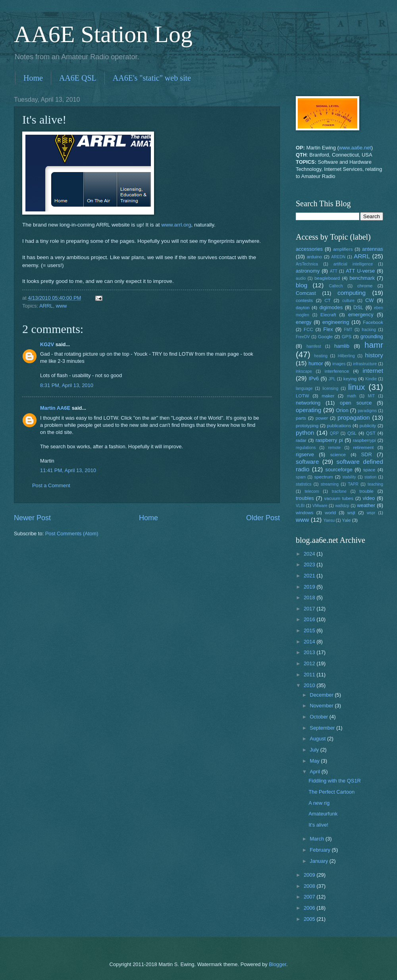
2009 (310, 875)
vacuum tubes (339, 498)
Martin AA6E (55, 408)
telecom (312, 491)
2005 (310, 919)
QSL (352, 433)
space (369, 470)
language (304, 388)
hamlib (342, 346)
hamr (374, 345)
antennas (373, 249)
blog (302, 285)
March (317, 839)
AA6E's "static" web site (152, 78)
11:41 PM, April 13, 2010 (68, 470)
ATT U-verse (360, 271)
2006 (310, 908)
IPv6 (314, 379)
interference (337, 371)
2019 (310, 587)
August (318, 739)
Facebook (373, 322)
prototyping (307, 426)
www (61, 306)
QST (371, 433)
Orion (342, 410)
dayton (303, 308)
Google (325, 337)
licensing (330, 388)
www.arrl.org (176, 225)
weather (366, 505)
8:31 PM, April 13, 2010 (67, 385)
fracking (369, 330)
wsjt (351, 513)
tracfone (339, 491)
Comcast (306, 293)
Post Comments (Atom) (72, 534)
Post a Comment (51, 485)
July (315, 750)
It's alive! (318, 825)
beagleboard (327, 278)
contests (304, 300)
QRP (334, 433)
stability (349, 477)
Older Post (263, 518)
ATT (334, 271)
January (319, 861)
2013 (310, 652)
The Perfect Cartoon (331, 792)
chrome (365, 286)
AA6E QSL (78, 78)
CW (369, 300)
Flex (328, 329)
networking (308, 403)
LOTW (302, 396)
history (374, 355)
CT (327, 300)
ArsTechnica (307, 264)
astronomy (308, 271)
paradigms (367, 411)
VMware (320, 506)
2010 (310, 685)
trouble (366, 491)
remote (334, 448)
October (319, 717)
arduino (315, 257)
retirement (363, 447)
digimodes (331, 307)
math (352, 396)
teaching (375, 484)
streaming (330, 484)
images (339, 364)
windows (304, 513)
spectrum (324, 477)
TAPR (353, 484)
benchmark (362, 278)
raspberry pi (329, 440)
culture (348, 301)
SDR (367, 454)
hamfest (314, 346)
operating (308, 410)
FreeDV (303, 337)
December (322, 695)
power (322, 418)
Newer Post (32, 518)
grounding (372, 336)
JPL (332, 379)
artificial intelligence (353, 264)
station (370, 477)
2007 (310, 897)
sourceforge (339, 470)
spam (301, 477)
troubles (305, 498)
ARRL (46, 306)
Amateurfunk (323, 814)
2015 (310, 630)
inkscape (304, 371)
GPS (347, 337)
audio (301, 278)
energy (304, 322)
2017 (310, 609)
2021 (310, 576)
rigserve (305, 454)
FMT (348, 330)
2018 (310, 597)
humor (316, 363)
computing (352, 293)
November (322, 706)
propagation (354, 417)
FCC (308, 329)
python (305, 433)
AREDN (338, 257)
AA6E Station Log (103, 34)
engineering (336, 322)
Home (33, 78)
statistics (304, 484)
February (321, 850)
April (315, 772)
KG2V (47, 344)
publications (339, 426)
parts (301, 418)
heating (321, 356)
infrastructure (365, 364)
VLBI (300, 506)
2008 (310, 886)
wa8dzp (342, 506)
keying (350, 379)
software (307, 462)
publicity (368, 426)
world (330, 513)
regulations (306, 448)
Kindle (371, 379)
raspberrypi (364, 440)
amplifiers (343, 249)
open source (356, 403)
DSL (358, 307)
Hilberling (346, 356)
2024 (310, 554)
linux (357, 387)
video (369, 498)
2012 (310, 663)
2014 (310, 642)
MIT (371, 396)
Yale (346, 520)
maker (328, 396)
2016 (310, 619)
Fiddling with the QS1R (335, 781)
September (323, 728)
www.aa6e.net (355, 148)
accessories (309, 249)
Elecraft (328, 315)
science (338, 455)
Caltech (336, 286)
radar (301, 440)
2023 (310, 565)
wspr (371, 513)
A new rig (319, 803)
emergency (361, 315)
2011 (310, 675)
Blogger (278, 964)
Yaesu (329, 520)
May (315, 761)
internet (373, 371)
